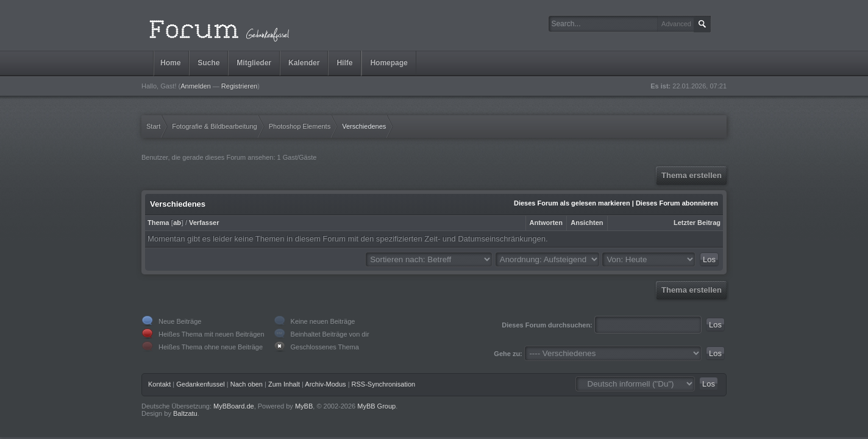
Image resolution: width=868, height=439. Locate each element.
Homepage (389, 63)
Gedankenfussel (201, 384)
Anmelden (196, 86)
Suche (208, 63)
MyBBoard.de (234, 406)
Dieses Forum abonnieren (677, 203)
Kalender (304, 63)
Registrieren (239, 86)
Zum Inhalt (284, 384)
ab (177, 223)
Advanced (676, 24)
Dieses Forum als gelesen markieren (572, 203)
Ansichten (587, 223)
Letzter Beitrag (697, 223)
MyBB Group (376, 406)
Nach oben (247, 384)
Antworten (546, 223)
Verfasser (204, 223)
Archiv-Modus (325, 384)
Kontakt (159, 384)
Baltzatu (185, 413)
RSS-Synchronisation (384, 384)
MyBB (304, 406)
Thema (158, 223)
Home (170, 63)
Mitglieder (254, 63)
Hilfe (344, 63)
